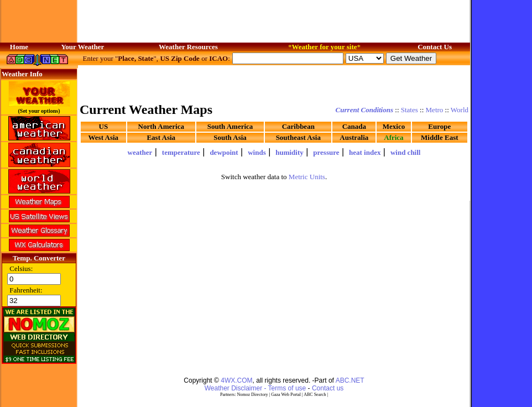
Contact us (328, 388)
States (410, 110)
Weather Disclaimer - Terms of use (255, 388)
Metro (435, 110)
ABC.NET (350, 380)
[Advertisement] (274, 83)
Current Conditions (364, 110)
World (460, 110)
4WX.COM (236, 380)
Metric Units (307, 177)
